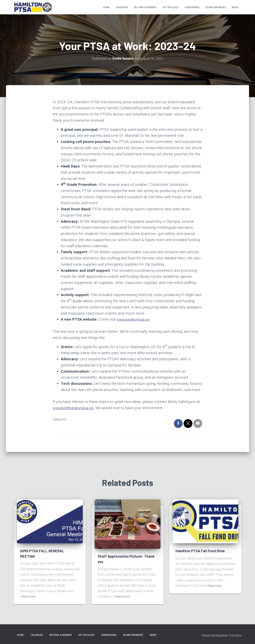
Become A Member (145, 7)
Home (106, 7)
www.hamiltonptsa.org (135, 319)
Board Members (216, 7)
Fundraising (192, 7)
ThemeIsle (235, 635)
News (235, 7)
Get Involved (171, 7)
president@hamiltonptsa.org (76, 408)
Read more (29, 596)
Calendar (122, 7)
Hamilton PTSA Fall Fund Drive (202, 551)
